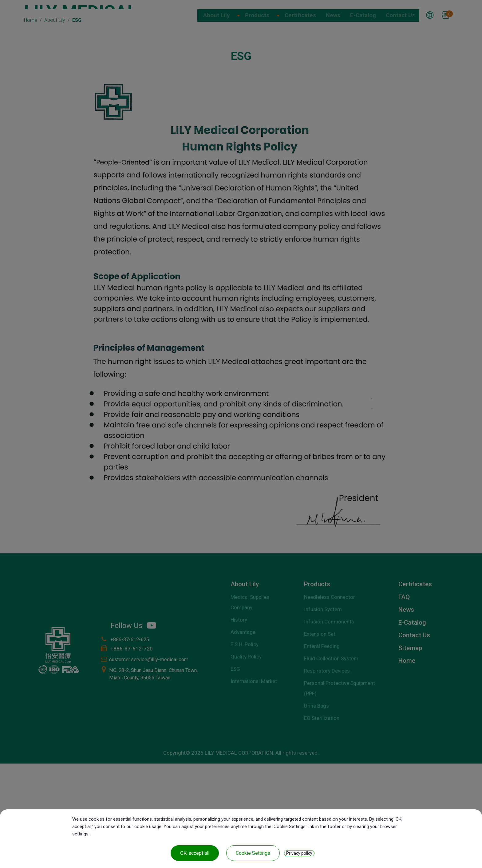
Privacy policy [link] (299, 853)
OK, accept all (195, 853)
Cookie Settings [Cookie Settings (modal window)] (253, 853)
